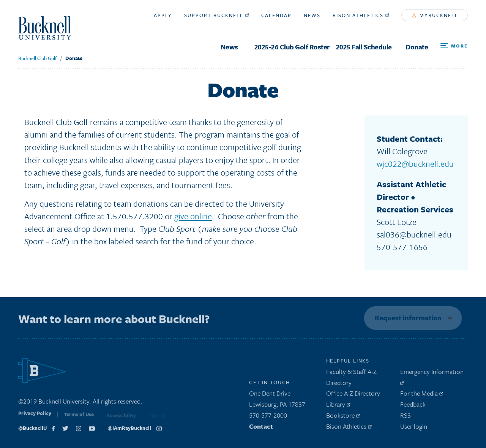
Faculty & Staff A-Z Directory (351, 379)
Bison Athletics (361, 15)
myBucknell (435, 15)
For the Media (422, 395)
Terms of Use (79, 418)
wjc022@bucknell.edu (415, 164)
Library (338, 406)
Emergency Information (432, 378)
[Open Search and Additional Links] (454, 46)
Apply (163, 15)
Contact (261, 428)
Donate (417, 47)
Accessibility (121, 418)
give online (193, 216)
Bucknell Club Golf (37, 58)
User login (414, 428)
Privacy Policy (35, 417)
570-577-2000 (268, 417)
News (229, 47)
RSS (406, 417)
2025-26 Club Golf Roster (292, 47)
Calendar (276, 15)
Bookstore (343, 417)
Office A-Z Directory (353, 395)
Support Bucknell (217, 15)
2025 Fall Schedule (364, 47)
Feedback (413, 406)
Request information (407, 318)
